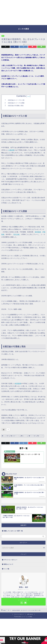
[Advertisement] (23, 13)
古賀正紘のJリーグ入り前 (16, 100)
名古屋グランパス (15, 436)
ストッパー (41, 436)
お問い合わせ (30, 614)
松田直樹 (18, 384)
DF (3, 36)
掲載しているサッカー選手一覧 (13, 531)
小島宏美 (11, 150)
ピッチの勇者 (24, 29)
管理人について (9, 564)
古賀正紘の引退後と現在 (16, 106)
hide (28, 96)
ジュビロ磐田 (6, 436)
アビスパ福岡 (33, 436)
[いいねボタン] (4, 429)
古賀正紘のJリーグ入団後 (16, 103)
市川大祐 (16, 234)
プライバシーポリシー (11, 560)
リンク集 (7, 569)
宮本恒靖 (38, 232)
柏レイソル (24, 436)
